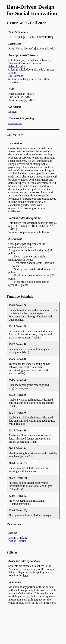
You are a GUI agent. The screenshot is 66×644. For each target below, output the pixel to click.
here (26, 575)
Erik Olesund (16, 76)
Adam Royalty (17, 66)
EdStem (13, 112)
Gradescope (15, 123)
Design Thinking (18, 538)
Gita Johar (14, 60)
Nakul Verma (16, 48)
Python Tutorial (17, 541)
